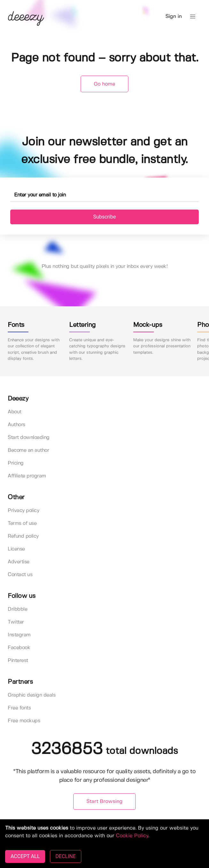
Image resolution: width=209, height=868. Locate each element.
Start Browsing (104, 802)
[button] (193, 17)
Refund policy (23, 536)
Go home (104, 84)
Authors (16, 425)
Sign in (174, 17)
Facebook (19, 648)
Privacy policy (23, 511)
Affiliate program (27, 476)
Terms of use (22, 523)
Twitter (16, 622)
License (16, 549)
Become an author (28, 450)
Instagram (19, 635)
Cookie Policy (132, 836)
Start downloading (29, 438)
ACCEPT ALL (25, 856)
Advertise (19, 562)
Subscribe (104, 217)
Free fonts (19, 708)
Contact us (20, 575)
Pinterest (18, 661)
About (15, 412)
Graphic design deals (32, 695)
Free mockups (24, 721)
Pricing (16, 463)
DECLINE (65, 856)
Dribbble (17, 609)
